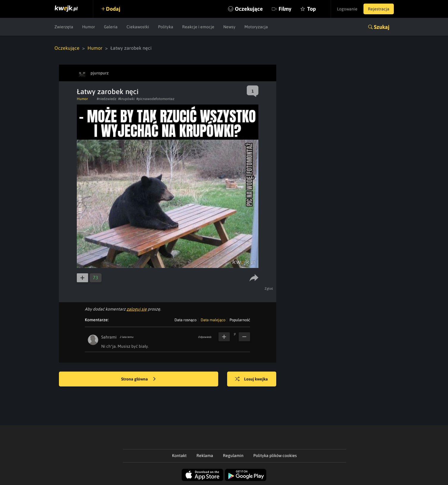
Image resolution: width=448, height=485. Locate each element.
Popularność (240, 320)
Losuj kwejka (252, 379)
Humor (89, 27)
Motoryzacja (256, 27)
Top (312, 9)
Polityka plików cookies (275, 456)
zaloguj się (137, 309)
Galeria (111, 27)
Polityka (166, 27)
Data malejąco (213, 320)
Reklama (205, 456)
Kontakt (179, 456)
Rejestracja (379, 9)
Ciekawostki (138, 27)
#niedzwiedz (107, 99)
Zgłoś (269, 288)
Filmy (285, 9)
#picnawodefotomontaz (155, 99)
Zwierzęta (64, 27)
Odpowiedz (205, 337)
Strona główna (138, 379)
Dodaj (113, 9)
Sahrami (109, 337)
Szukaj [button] (382, 27)
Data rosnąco (185, 320)
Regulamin (233, 456)
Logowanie (347, 9)
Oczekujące (249, 9)
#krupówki (126, 99)
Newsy (229, 27)
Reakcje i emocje (198, 27)
